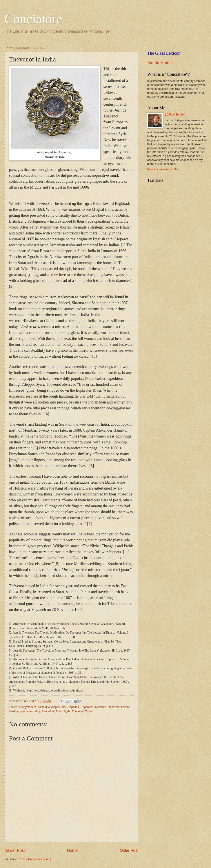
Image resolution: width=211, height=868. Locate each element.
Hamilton (101, 707)
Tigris (89, 711)
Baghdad (73, 707)
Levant (125, 707)
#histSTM (44, 707)
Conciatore (33, 19)
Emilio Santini (160, 63)
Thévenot (78, 711)
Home (72, 850)
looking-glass (17, 711)
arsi (64, 707)
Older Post (129, 850)
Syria (67, 711)
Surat (59, 711)
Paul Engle (176, 114)
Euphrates (87, 707)
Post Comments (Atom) (36, 859)
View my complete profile (163, 169)
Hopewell (114, 707)
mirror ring (34, 711)
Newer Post (15, 850)
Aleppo (56, 707)
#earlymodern (28, 707)
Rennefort (48, 711)
